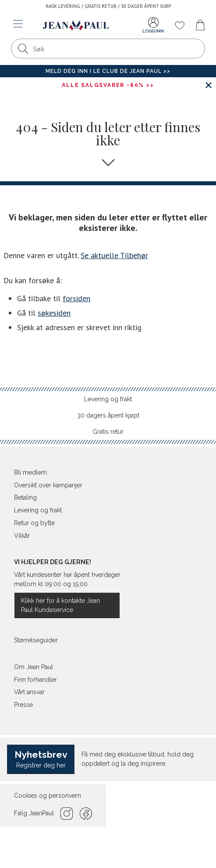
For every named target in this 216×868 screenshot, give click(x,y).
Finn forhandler (35, 680)
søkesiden (54, 313)
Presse (23, 705)
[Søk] (23, 49)
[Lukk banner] (208, 85)
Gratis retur (108, 432)
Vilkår (22, 536)
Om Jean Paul (34, 667)
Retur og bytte (34, 523)
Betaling (25, 497)
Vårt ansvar (29, 692)
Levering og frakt (108, 399)
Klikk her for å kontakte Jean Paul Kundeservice (60, 605)
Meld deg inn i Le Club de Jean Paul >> (108, 71)
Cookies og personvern (48, 796)
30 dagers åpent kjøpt (108, 415)
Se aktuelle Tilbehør (114, 255)
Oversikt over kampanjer (48, 485)
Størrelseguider (36, 640)
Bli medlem (30, 472)
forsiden (76, 298)
